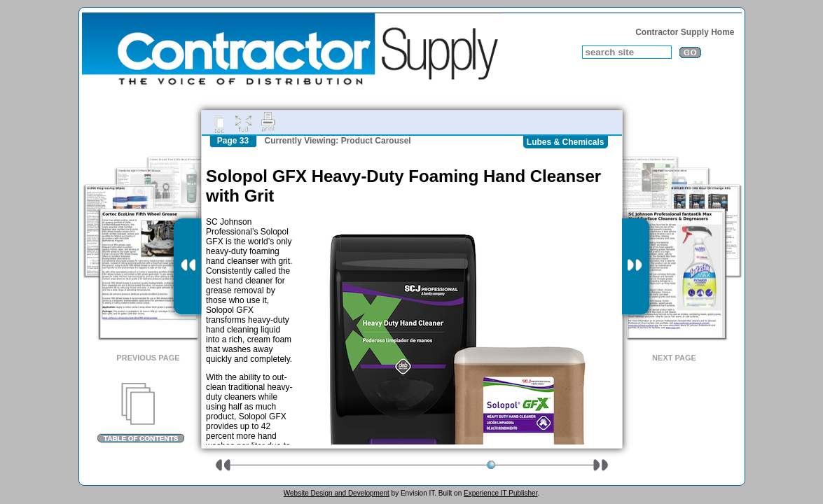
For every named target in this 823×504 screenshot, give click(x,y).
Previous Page (148, 358)
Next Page (674, 358)
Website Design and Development (337, 493)
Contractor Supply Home (685, 32)
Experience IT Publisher (500, 493)
